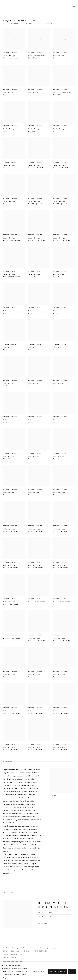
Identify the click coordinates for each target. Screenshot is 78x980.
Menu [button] (73, 7)
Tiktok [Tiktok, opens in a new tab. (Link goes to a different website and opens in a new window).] (13, 962)
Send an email (17, 962)
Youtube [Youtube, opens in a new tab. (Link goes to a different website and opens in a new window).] (9, 962)
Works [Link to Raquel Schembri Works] (6, 24)
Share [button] (54, 796)
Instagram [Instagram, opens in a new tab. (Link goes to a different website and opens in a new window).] (5, 962)
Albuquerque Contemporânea (14, 7)
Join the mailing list (21, 962)
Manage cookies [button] (7, 968)
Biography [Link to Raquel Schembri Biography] (16, 24)
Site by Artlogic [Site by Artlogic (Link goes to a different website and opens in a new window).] (46, 971)
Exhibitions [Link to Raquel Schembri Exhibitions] (28, 24)
